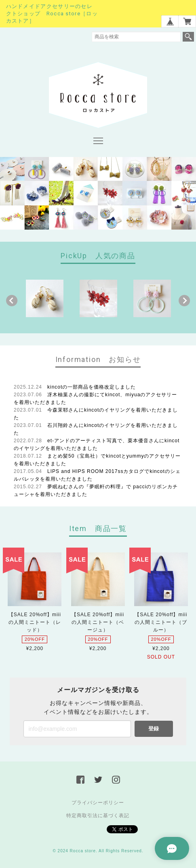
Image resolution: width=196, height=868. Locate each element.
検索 (188, 37)
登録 (154, 729)
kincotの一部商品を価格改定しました (92, 387)
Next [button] (184, 301)
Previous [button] (12, 301)
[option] (45, 298)
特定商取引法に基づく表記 (98, 816)
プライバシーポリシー (98, 803)
